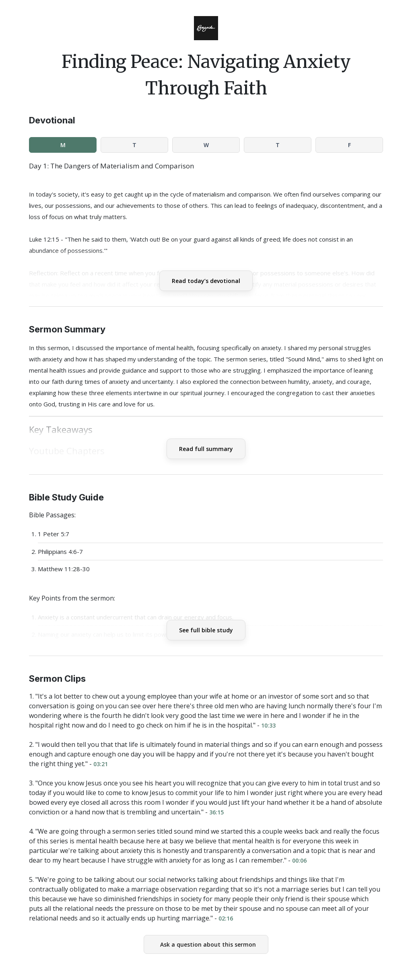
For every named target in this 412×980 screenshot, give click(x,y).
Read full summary (206, 449)
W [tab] (206, 145)
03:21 (101, 764)
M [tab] (63, 145)
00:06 (299, 860)
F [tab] (349, 145)
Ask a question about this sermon (208, 944)
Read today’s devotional (206, 281)
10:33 (268, 725)
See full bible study (206, 630)
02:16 (226, 918)
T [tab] (134, 145)
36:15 (216, 812)
